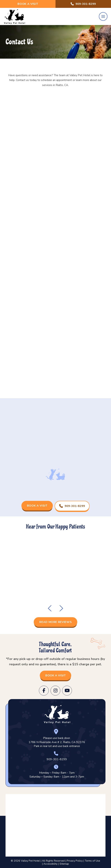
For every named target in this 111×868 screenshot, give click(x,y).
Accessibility (50, 864)
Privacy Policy (75, 861)
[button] (103, 16)
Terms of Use (92, 861)
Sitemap (64, 864)
